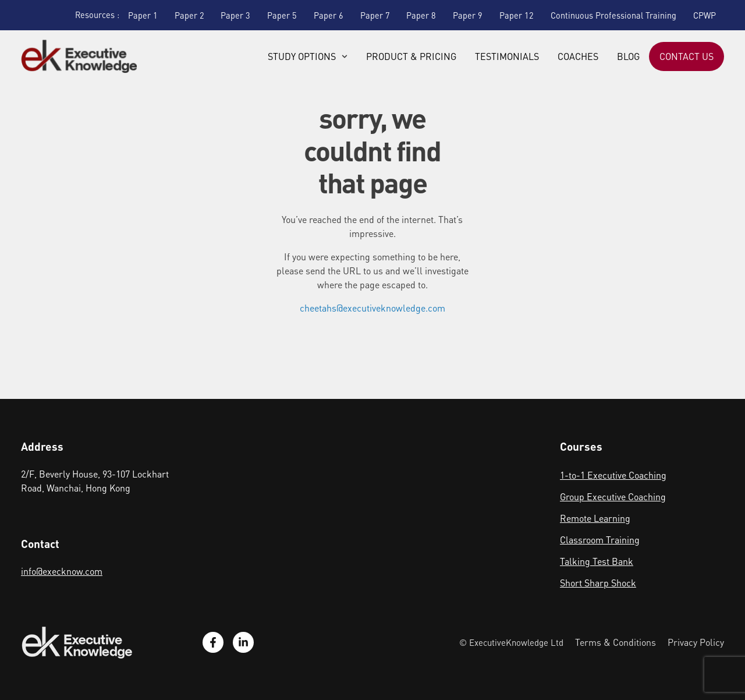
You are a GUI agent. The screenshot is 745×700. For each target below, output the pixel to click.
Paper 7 (375, 15)
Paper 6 (329, 15)
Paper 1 (143, 15)
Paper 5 (282, 15)
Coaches (578, 56)
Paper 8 (421, 15)
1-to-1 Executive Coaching (613, 475)
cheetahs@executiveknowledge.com (372, 308)
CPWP (705, 15)
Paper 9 (468, 15)
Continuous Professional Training (613, 15)
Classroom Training (600, 540)
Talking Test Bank (597, 561)
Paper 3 (235, 15)
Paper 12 (517, 15)
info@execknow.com (62, 571)
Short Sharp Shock (598, 583)
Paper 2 (189, 15)
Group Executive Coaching (613, 496)
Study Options (308, 56)
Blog (628, 56)
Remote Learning (595, 518)
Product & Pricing (411, 56)
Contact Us (687, 56)
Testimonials (507, 56)
